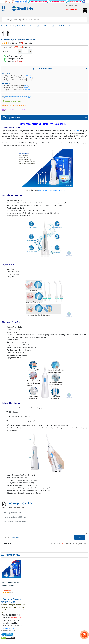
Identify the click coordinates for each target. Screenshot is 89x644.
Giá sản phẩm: (8, 47)
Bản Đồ (29, 76)
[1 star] (2, 43)
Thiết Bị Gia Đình (19, 26)
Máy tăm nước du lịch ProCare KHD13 (58, 26)
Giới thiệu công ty (8, 628)
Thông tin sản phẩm (12, 118)
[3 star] (6, 43)
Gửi (80, 538)
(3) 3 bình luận (25, 43)
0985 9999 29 (71, 10)
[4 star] (9, 43)
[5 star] (11, 43)
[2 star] (4, 43)
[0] (84, 10)
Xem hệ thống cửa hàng (44, 69)
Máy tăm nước (35, 26)
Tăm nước (76, 131)
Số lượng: (6, 51)
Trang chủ (5, 26)
